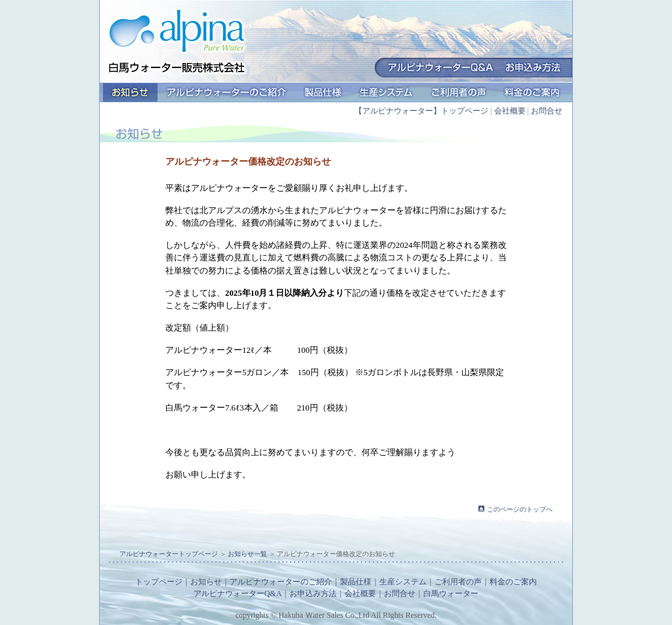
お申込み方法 (313, 594)
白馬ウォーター (451, 594)
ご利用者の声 (459, 92)
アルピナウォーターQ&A (238, 594)
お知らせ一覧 (247, 554)
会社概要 (510, 111)
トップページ (159, 582)
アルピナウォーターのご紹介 (226, 92)
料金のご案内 (532, 92)
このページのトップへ (520, 509)
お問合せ (547, 111)
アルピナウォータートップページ (169, 554)
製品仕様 (323, 92)
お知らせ (130, 92)
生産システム (386, 92)
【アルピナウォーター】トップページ (421, 111)
